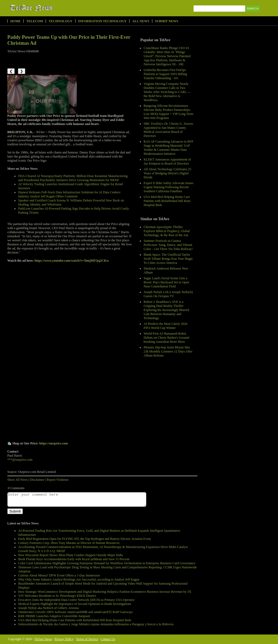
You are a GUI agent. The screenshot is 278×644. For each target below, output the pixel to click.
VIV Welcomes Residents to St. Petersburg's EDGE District (57, 596)
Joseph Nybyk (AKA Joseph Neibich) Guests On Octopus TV (168, 294)
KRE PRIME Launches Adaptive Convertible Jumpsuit (54, 616)
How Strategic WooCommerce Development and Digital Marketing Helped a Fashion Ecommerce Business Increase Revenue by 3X (105, 592)
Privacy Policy (64, 639)
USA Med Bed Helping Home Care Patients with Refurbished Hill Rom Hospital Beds (167, 201)
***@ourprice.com (20, 460)
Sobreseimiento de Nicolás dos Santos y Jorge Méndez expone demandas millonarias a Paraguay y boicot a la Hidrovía (96, 624)
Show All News (18, 480)
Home (15, 21)
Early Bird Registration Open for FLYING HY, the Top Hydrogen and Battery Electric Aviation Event (85, 539)
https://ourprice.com (54, 443)
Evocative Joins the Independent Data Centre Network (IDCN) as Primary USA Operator (76, 600)
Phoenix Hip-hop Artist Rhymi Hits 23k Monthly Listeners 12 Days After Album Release (168, 351)
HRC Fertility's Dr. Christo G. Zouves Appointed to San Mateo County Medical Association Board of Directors (168, 130)
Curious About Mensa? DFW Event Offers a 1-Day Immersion (59, 575)
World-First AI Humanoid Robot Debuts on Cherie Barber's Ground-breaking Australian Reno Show (167, 338)
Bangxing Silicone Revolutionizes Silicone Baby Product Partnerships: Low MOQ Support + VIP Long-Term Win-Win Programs (168, 112)
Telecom (35, 21)
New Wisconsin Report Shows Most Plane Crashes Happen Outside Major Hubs (71, 555)
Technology (60, 21)
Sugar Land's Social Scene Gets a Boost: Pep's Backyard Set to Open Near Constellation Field (166, 282)
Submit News (167, 21)
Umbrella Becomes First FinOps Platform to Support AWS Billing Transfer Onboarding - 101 (165, 74)
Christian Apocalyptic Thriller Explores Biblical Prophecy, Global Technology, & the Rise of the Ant (167, 231)
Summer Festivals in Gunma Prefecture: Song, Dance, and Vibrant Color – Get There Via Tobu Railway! (168, 245)
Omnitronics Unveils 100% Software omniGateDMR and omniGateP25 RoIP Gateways (75, 612)
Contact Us (108, 639)
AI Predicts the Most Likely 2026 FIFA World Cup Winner (165, 326)
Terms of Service (87, 639)
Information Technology (102, 21)
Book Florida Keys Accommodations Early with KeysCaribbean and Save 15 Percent (74, 559)
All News (141, 21)
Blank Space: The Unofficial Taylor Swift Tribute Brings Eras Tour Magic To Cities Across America (168, 259)
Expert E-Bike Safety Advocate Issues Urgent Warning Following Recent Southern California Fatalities (168, 187)
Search (253, 15)
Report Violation (58, 480)
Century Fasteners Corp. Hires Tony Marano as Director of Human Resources (69, 543)
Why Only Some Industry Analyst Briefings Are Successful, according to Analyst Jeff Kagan (79, 579)
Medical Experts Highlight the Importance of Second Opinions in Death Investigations (75, 604)
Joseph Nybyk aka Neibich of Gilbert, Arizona (48, 608)
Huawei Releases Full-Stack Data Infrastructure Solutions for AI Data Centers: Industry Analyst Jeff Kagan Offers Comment (69, 194)
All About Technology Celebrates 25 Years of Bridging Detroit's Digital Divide (168, 173)
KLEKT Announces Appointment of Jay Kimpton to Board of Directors (167, 161)
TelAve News (47, 8)
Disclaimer (37, 480)
